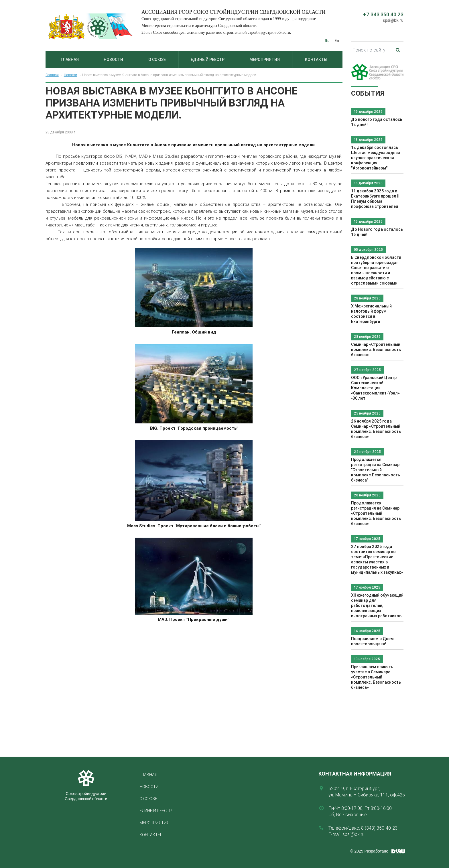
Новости (113, 60)
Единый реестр (208, 60)
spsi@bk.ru (393, 20)
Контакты (316, 60)
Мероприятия (265, 60)
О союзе (157, 60)
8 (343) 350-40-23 (379, 828)
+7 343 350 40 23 (383, 14)
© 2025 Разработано (369, 851)
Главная (70, 60)
